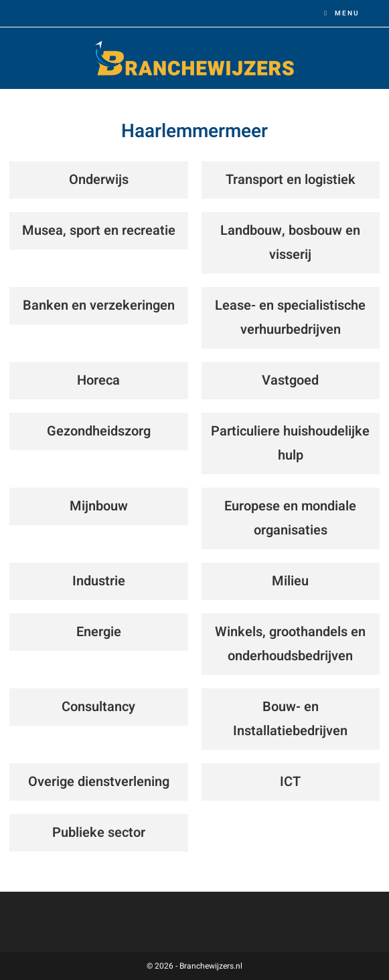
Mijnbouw (99, 506)
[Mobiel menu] (342, 13)
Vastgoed (290, 380)
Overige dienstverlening (99, 782)
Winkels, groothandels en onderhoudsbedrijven (290, 644)
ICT (290, 782)
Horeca (98, 380)
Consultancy (98, 707)
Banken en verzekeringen (99, 305)
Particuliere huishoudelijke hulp (290, 443)
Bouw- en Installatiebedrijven (290, 719)
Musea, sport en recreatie (99, 230)
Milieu (290, 581)
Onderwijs (99, 180)
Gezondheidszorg (99, 431)
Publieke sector (99, 832)
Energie (99, 632)
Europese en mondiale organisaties (290, 518)
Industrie (99, 581)
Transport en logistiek (291, 180)
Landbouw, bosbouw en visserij (290, 242)
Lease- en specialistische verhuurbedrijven (290, 317)
